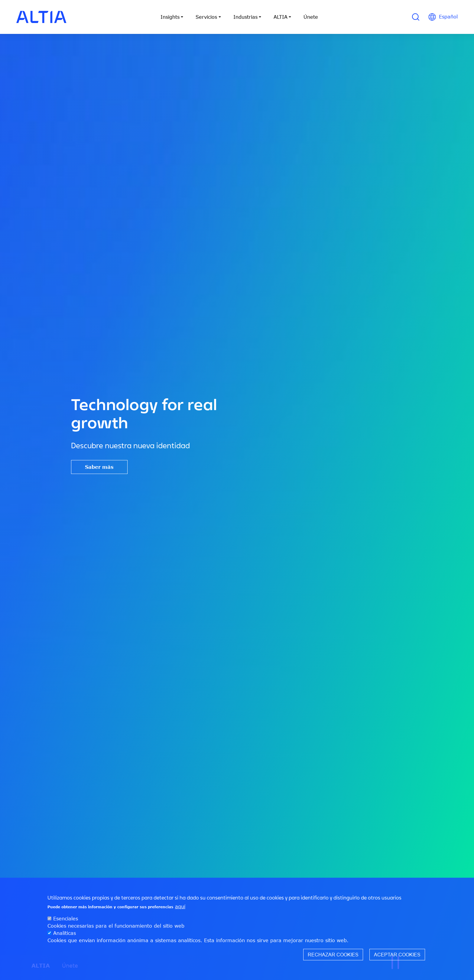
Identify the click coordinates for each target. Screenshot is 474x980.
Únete (311, 17)
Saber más (99, 467)
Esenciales (66, 921)
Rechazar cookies (333, 957)
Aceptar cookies (397, 957)
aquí (180, 909)
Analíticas (65, 936)
